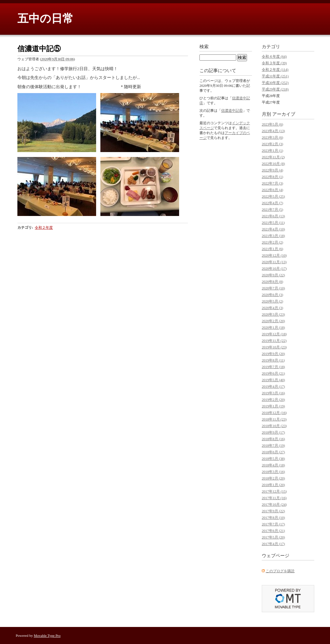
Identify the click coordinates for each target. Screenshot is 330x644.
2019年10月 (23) (274, 347)
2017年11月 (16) (274, 498)
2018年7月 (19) (273, 445)
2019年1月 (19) (273, 406)
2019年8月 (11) (273, 360)
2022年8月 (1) (272, 177)
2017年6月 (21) (273, 531)
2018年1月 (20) (273, 485)
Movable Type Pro (47, 635)
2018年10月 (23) (274, 426)
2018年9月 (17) (273, 432)
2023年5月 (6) (272, 124)
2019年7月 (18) (273, 367)
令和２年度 (44, 227)
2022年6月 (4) (272, 190)
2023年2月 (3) (272, 144)
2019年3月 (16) (273, 393)
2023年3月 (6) (272, 137)
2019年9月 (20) (273, 354)
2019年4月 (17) (273, 386)
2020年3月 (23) (273, 314)
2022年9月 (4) (272, 170)
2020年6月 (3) (272, 295)
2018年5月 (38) (273, 459)
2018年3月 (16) (273, 472)
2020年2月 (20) (273, 321)
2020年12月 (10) (274, 255)
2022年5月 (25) (273, 196)
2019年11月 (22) (274, 341)
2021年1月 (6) (272, 249)
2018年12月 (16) (274, 413)
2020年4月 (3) (272, 308)
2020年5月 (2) (272, 301)
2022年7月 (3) (272, 183)
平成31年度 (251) (275, 76)
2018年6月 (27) (273, 452)
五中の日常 (45, 19)
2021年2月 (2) (272, 242)
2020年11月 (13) (274, 262)
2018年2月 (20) (273, 478)
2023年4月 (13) (273, 131)
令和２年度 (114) (275, 69)
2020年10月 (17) (274, 268)
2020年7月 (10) (273, 288)
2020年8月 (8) (272, 282)
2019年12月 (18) (274, 334)
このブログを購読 (280, 571)
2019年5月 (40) (273, 380)
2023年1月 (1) (272, 150)
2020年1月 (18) (273, 327)
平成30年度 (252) (275, 83)
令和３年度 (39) (274, 63)
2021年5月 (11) (273, 223)
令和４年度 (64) (274, 56)
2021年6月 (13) (273, 216)
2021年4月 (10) (273, 229)
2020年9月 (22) (273, 275)
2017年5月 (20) (273, 537)
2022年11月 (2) (273, 157)
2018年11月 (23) (274, 419)
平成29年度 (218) (275, 89)
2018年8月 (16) (273, 439)
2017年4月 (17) (273, 544)
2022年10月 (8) (273, 164)
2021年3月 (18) (273, 236)
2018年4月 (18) (273, 465)
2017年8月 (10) (273, 517)
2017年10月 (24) (274, 504)
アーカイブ (284, 114)
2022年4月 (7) (272, 203)
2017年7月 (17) (273, 524)
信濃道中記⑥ (232, 110)
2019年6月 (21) (273, 373)
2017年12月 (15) (274, 491)
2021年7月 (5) (272, 209)
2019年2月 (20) (273, 400)
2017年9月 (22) (273, 511)
